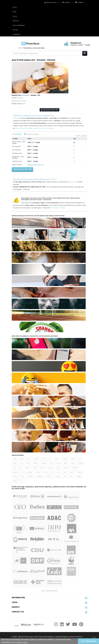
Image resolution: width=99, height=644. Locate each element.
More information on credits (57, 208)
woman (51, 468)
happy (66, 463)
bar (80, 459)
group (58, 463)
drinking (35, 463)
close (28, 463)
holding (58, 476)
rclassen (20, 98)
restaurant (75, 468)
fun (52, 472)
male (65, 476)
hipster (73, 463)
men (72, 476)
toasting (65, 459)
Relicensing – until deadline (18, 157)
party (72, 472)
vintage (79, 472)
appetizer (30, 476)
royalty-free (16, 118)
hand (43, 459)
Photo (15, 7)
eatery (28, 468)
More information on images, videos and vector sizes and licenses (35, 128)
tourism (15, 481)
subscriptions (73, 182)
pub (50, 459)
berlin (15, 463)
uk (22, 472)
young (58, 468)
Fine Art (15, 30)
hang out (49, 476)
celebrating (40, 476)
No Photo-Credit (17, 153)
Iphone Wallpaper (19, 25)
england (15, 472)
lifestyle (81, 463)
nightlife (79, 476)
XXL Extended (17, 150)
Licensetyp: (17, 134)
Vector (15, 16)
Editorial (16, 21)
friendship (44, 463)
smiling (38, 472)
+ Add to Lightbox (81, 136)
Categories (16, 34)
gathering (30, 472)
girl (52, 463)
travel (35, 468)
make (65, 472)
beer (29, 459)
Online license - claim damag (19, 142)
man (14, 468)
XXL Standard (16, 146)
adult (23, 476)
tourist (46, 472)
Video (15, 12)
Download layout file (49, 110)
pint (21, 468)
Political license (17, 161)
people (36, 459)
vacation (42, 468)
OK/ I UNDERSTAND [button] (88, 641)
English (80, 2)
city (21, 463)
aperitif (73, 459)
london (57, 459)
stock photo (25, 95)
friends (22, 459)
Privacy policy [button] (22, 642)
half (59, 472)
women (15, 476)
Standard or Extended (33, 134)
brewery (66, 468)
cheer (15, 459)
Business (23, 101)
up (22, 481)
